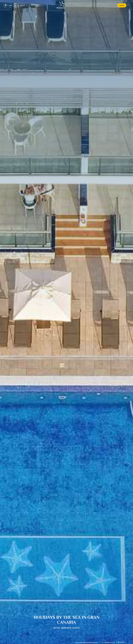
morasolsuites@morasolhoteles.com (86, 642)
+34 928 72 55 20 (109, 642)
